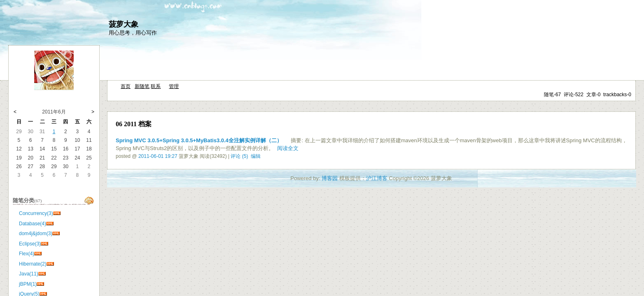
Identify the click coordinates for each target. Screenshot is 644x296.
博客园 (330, 178)
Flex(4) (27, 254)
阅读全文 (288, 148)
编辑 (256, 156)
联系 (156, 86)
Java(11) (29, 274)
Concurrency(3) (36, 213)
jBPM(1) (28, 284)
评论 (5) (239, 156)
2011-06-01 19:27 (158, 156)
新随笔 (142, 86)
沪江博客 (377, 178)
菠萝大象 (124, 24)
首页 (126, 86)
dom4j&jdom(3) (36, 234)
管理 (174, 86)
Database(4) (33, 224)
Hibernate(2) (33, 264)
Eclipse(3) (30, 244)
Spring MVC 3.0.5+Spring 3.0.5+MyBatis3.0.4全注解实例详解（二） (199, 140)
